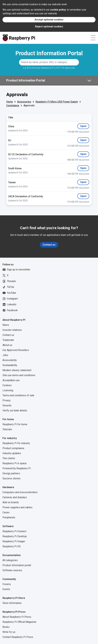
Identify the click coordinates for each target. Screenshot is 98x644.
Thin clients (9, 458)
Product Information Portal (49, 53)
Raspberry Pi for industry (16, 443)
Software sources (12, 570)
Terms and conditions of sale (18, 395)
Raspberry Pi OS (12, 546)
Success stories (12, 478)
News (6, 325)
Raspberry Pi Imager (14, 541)
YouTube (9, 293)
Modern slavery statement (17, 370)
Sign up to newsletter (16, 270)
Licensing (8, 390)
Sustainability (10, 365)
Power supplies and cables (17, 507)
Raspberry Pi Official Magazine (19, 622)
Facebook (10, 310)
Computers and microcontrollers (20, 492)
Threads (9, 281)
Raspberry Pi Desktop (15, 536)
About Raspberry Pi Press (17, 617)
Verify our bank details (15, 410)
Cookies (7, 385)
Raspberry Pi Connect (14, 531)
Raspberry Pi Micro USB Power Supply (57, 102)
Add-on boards (11, 502)
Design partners (11, 473)
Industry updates (12, 453)
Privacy (7, 400)
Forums (7, 584)
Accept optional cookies (49, 20)
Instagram (10, 299)
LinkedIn (9, 305)
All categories (10, 560)
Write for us (9, 632)
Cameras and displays (15, 497)
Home (10, 102)
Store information (12, 603)
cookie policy (58, 10)
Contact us (49, 245)
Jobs (5, 355)
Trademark (8, 340)
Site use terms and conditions (19, 375)
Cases (6, 512)
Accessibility (10, 360)
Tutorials (7, 429)
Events (6, 589)
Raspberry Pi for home (15, 424)
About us (7, 345)
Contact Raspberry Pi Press (18, 637)
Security (7, 405)
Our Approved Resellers (16, 350)
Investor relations (12, 330)
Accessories (24, 102)
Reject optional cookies (49, 27)
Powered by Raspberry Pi (17, 468)
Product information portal (17, 565)
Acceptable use (11, 380)
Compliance (13, 105)
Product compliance (13, 448)
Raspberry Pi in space (15, 463)
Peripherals (9, 517)
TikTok (8, 287)
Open (85, 127)
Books (6, 627)
